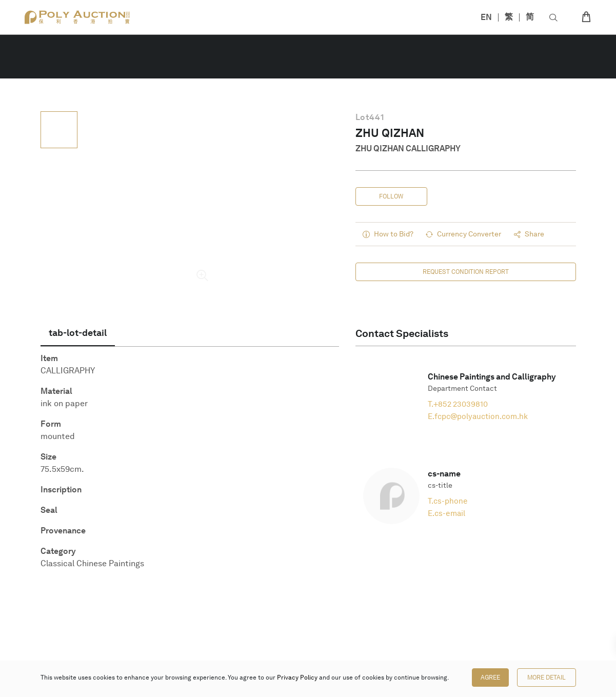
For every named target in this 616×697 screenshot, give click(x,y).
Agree (490, 678)
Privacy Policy (297, 678)
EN (486, 17)
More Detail (547, 678)
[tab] (78, 333)
